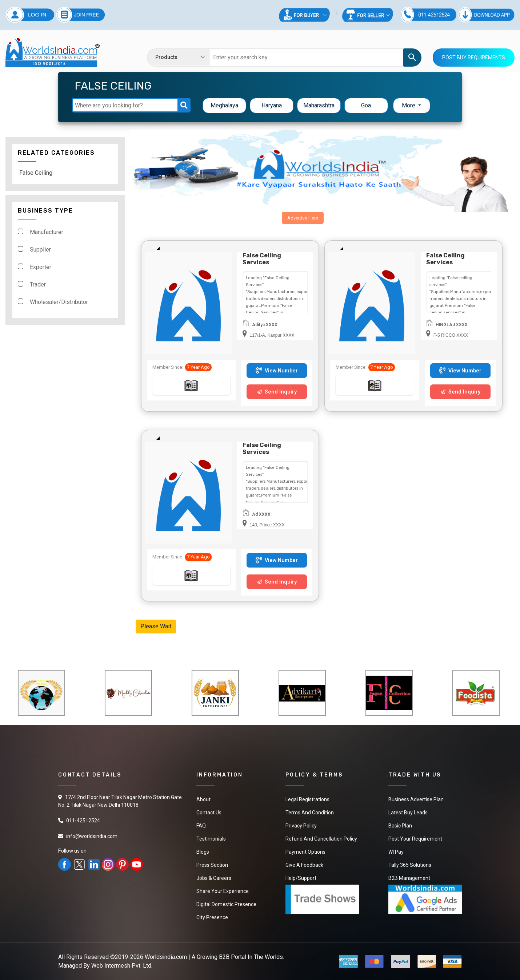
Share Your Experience (223, 891)
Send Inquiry (277, 392)
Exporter (41, 267)
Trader (38, 284)
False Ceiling (36, 173)
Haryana (272, 105)
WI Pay (396, 852)
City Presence (212, 917)
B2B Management (409, 878)
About (203, 799)
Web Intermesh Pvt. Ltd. (122, 966)
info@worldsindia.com (92, 836)
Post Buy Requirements (474, 58)
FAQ (201, 826)
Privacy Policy (301, 826)
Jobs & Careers (214, 878)
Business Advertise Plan (416, 799)
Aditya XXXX (265, 325)
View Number (277, 371)
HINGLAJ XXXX (452, 325)
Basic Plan (400, 826)
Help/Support (301, 878)
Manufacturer (47, 232)
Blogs (203, 852)
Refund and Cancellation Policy (321, 839)
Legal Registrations (307, 799)
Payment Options (305, 852)
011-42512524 (83, 821)
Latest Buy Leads (408, 813)
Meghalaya (224, 105)
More (409, 105)
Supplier (40, 250)
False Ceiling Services (262, 259)
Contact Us (209, 813)
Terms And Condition (310, 813)
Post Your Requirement (415, 839)
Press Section (212, 865)
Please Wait (156, 626)
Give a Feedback (304, 865)
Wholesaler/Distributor (59, 302)
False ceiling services (445, 259)
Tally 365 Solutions (410, 865)
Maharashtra (319, 105)
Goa (366, 105)
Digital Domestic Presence (226, 904)
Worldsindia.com (166, 957)
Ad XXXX (261, 514)
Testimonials (211, 839)
